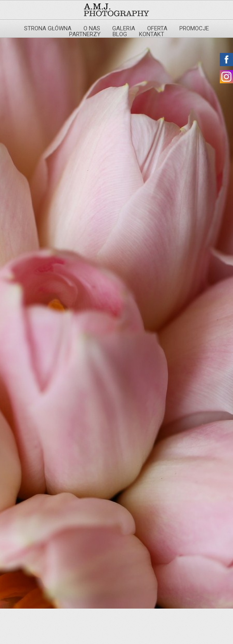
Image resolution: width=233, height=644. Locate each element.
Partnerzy (85, 34)
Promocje (194, 28)
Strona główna (48, 28)
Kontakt (152, 34)
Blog (120, 34)
